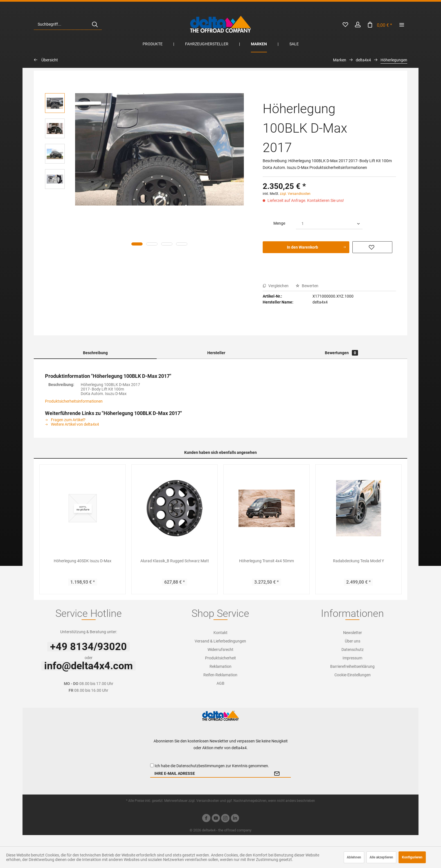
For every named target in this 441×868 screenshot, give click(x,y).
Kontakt (220, 633)
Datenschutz (353, 650)
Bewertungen (341, 353)
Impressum (352, 658)
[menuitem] (68, 24)
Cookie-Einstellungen (353, 675)
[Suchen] (95, 24)
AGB (220, 683)
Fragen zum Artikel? (65, 420)
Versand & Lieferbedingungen (220, 641)
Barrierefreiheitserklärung (352, 666)
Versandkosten (208, 801)
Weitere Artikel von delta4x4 (72, 424)
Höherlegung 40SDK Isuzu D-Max (83, 561)
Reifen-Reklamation (220, 675)
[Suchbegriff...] (68, 24)
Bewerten (307, 286)
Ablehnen (354, 857)
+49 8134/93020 (88, 647)
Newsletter (353, 633)
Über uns (353, 641)
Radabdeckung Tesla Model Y (358, 561)
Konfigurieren (412, 857)
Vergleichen (276, 286)
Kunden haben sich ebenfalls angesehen (220, 452)
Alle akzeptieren (381, 857)
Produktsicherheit (220, 658)
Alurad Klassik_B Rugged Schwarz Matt (175, 561)
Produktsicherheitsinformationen (74, 401)
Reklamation (220, 666)
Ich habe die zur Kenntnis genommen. (212, 766)
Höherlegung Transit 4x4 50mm (266, 561)
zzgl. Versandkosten (295, 194)
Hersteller (216, 353)
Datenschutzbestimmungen (201, 766)
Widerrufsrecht (220, 650)
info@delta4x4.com (88, 666)
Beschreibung (95, 353)
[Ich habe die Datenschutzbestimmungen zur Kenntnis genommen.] (152, 765)
